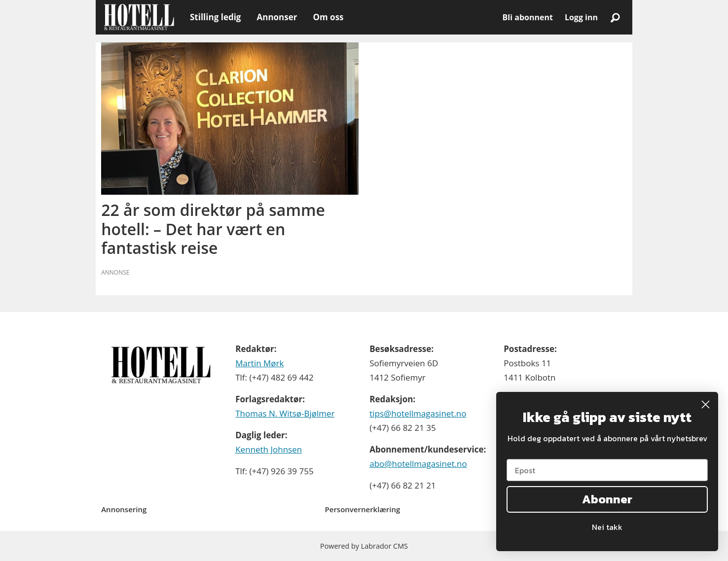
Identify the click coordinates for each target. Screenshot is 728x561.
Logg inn (581, 17)
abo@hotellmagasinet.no (418, 464)
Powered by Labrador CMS (364, 546)
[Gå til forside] (139, 17)
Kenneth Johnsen (269, 449)
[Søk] (615, 17)
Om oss (328, 17)
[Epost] (607, 470)
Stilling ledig (215, 17)
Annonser (277, 17)
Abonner (607, 499)
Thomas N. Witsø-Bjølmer (285, 413)
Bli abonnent (528, 17)
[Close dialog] (706, 404)
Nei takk (607, 527)
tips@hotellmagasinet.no (418, 413)
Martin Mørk (259, 363)
